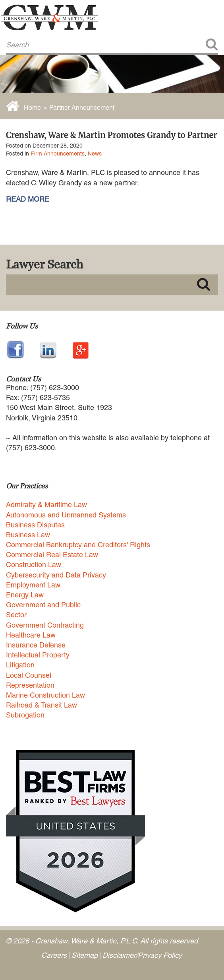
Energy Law (25, 595)
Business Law (28, 535)
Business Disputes (35, 525)
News (95, 154)
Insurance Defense (36, 645)
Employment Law (33, 585)
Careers (54, 955)
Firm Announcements (58, 154)
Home (32, 108)
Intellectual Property (38, 655)
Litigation (20, 665)
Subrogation (25, 715)
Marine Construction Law (45, 695)
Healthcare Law (31, 635)
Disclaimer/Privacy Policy (142, 955)
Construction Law (34, 565)
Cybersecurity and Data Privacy (56, 575)
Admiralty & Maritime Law (46, 505)
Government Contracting (45, 625)
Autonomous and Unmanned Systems (66, 515)
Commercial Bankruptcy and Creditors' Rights (78, 545)
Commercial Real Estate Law (52, 555)
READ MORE (28, 199)
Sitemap (85, 955)
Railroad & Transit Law (42, 705)
